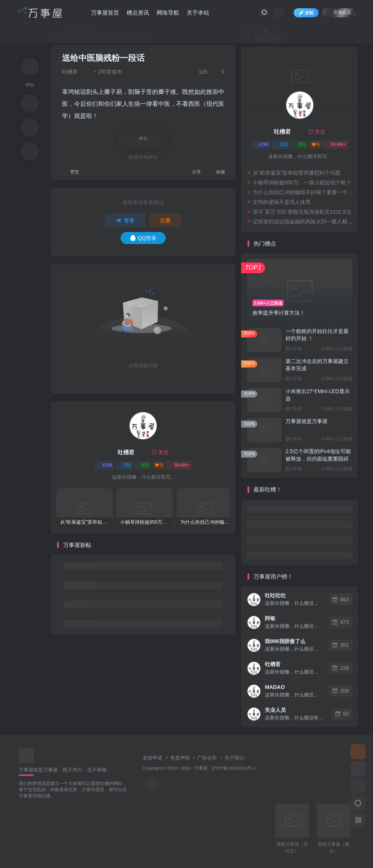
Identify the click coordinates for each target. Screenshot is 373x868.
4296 (104, 465)
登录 (125, 220)
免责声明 (180, 758)
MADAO (275, 687)
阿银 (270, 618)
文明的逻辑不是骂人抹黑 (282, 202)
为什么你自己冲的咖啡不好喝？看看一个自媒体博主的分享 (304, 192)
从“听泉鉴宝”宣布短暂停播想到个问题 (297, 173)
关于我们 (234, 758)
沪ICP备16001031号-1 (234, 768)
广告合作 (207, 758)
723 (124, 465)
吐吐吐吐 (275, 595)
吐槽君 (70, 72)
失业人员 (275, 710)
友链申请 (153, 758)
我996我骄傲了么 (285, 641)
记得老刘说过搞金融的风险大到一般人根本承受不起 (304, 222)
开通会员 (339, 12)
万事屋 (201, 768)
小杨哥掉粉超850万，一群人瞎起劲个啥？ (302, 182)
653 (143, 465)
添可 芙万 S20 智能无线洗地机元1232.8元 (302, 212)
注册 (165, 220)
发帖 (306, 13)
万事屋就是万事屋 (307, 421)
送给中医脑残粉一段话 (103, 58)
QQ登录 (143, 238)
